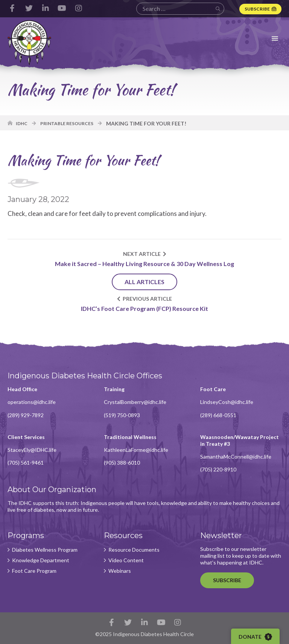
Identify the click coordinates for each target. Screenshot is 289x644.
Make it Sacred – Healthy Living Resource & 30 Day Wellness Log (144, 264)
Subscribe (257, 9)
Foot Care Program (34, 571)
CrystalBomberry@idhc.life (135, 402)
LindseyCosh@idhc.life (227, 402)
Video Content (126, 560)
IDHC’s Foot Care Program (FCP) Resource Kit (144, 308)
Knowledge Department (41, 560)
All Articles (144, 282)
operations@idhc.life (32, 402)
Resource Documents (134, 550)
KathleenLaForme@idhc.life (136, 450)
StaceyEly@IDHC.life (32, 450)
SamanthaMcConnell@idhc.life (236, 457)
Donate (255, 637)
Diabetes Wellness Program (45, 550)
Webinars (120, 571)
